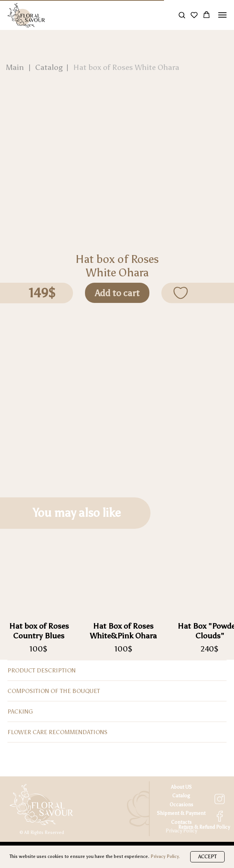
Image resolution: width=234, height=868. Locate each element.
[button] (182, 15)
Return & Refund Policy (204, 827)
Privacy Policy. (165, 856)
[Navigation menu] (222, 15)
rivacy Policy (183, 831)
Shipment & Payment (181, 813)
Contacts (181, 822)
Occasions (181, 805)
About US (181, 787)
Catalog (181, 796)
